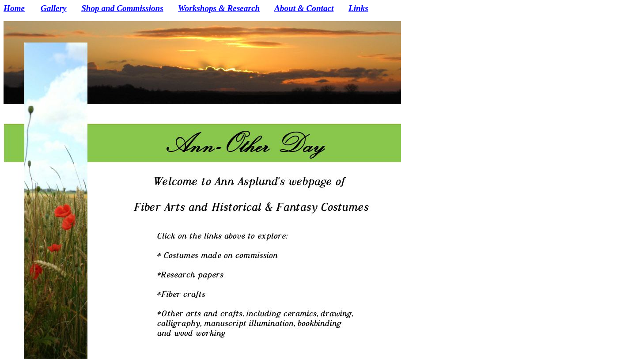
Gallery (54, 8)
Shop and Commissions (122, 8)
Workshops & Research (219, 8)
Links (358, 8)
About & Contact (304, 8)
